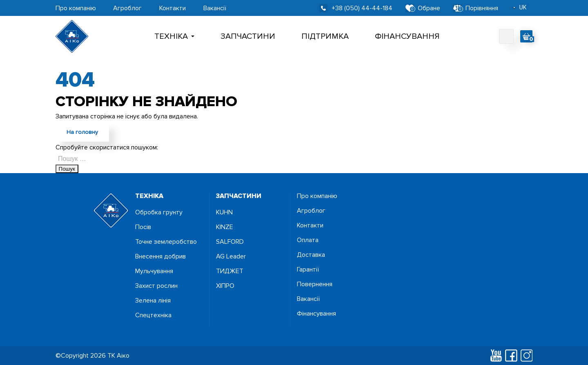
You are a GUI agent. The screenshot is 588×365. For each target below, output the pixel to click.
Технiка (174, 36)
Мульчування (154, 271)
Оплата (308, 240)
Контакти (173, 8)
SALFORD (230, 242)
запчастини (239, 196)
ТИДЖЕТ (230, 271)
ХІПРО (225, 286)
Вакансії (215, 8)
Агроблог (127, 8)
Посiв (143, 227)
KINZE (225, 227)
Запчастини (248, 36)
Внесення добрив (160, 256)
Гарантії (308, 269)
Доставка (311, 255)
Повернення (315, 284)
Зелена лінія (153, 300)
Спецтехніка (153, 315)
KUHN (224, 212)
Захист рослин (156, 286)
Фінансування (407, 36)
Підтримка (325, 36)
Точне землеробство (166, 242)
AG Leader (231, 256)
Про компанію (76, 8)
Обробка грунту (159, 212)
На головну (82, 132)
